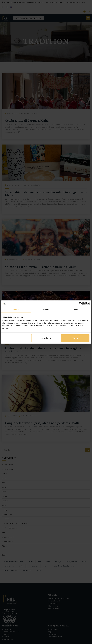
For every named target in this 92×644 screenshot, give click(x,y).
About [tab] (76, 310)
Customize (46, 338)
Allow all (75, 338)
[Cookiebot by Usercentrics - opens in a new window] (80, 304)
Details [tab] (46, 310)
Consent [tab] (16, 310)
